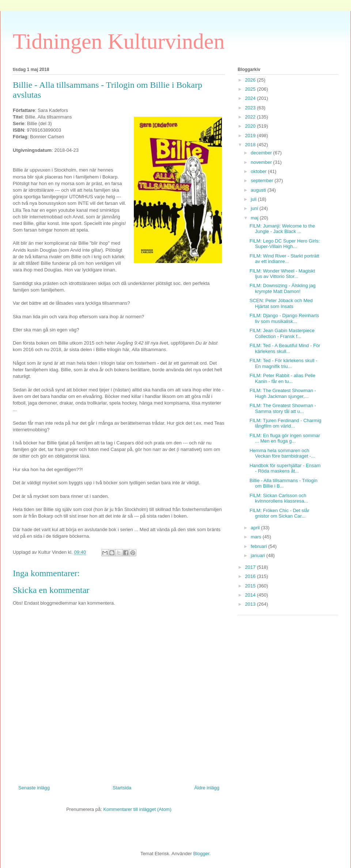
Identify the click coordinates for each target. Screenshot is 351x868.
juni (255, 208)
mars (257, 537)
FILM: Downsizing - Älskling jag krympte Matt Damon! (282, 288)
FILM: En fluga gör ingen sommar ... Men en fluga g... (285, 438)
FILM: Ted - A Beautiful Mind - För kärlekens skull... (285, 348)
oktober (259, 171)
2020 (251, 126)
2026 (251, 80)
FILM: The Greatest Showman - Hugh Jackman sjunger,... (283, 393)
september (263, 181)
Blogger (201, 854)
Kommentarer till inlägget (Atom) (137, 809)
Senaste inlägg (34, 788)
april (256, 528)
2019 (251, 136)
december (262, 153)
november (262, 162)
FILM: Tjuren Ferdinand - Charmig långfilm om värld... (285, 423)
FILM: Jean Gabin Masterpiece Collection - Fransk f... (282, 333)
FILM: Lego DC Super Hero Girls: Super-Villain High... (284, 244)
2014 (251, 595)
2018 (251, 145)
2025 (251, 89)
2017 (251, 567)
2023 (251, 108)
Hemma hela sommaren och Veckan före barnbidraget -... (282, 453)
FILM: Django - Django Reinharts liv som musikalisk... (284, 318)
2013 (251, 604)
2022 (251, 117)
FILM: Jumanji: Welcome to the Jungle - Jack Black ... (282, 229)
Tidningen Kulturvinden (119, 41)
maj (255, 218)
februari (260, 546)
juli (254, 199)
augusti (259, 190)
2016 (251, 576)
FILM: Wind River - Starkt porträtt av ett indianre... (284, 259)
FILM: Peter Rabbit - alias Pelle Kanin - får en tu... (282, 378)
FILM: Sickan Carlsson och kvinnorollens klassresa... (279, 498)
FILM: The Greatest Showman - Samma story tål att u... (283, 408)
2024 (251, 98)
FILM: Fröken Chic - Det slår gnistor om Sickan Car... (279, 513)
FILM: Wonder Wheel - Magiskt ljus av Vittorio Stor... (282, 274)
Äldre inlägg (207, 788)
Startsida (122, 788)
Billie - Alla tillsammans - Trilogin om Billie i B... (283, 483)
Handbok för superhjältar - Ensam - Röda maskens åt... (285, 468)
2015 (251, 586)
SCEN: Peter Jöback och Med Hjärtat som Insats (281, 303)
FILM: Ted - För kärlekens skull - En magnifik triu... (283, 363)
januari (259, 555)
